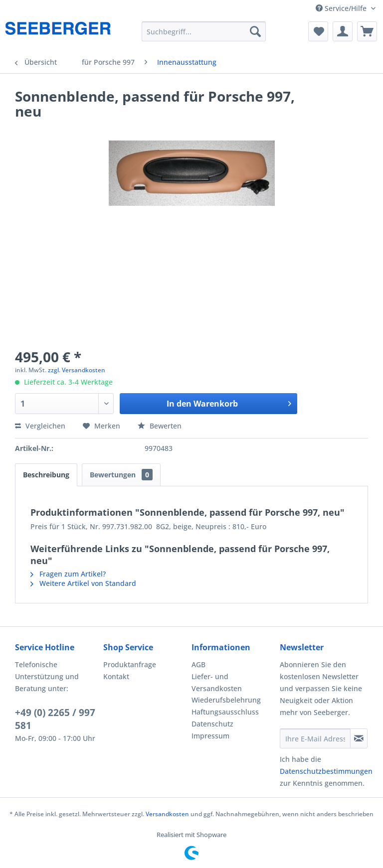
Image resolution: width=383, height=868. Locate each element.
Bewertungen (121, 475)
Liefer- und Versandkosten (217, 682)
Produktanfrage (130, 664)
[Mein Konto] (343, 31)
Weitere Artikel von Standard (83, 583)
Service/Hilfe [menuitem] (342, 8)
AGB (198, 664)
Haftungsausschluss (225, 712)
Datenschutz (212, 724)
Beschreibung (46, 475)
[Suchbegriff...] (204, 31)
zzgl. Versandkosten (77, 370)
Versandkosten (167, 814)
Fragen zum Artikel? (68, 574)
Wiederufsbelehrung (226, 700)
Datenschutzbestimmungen (326, 771)
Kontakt (116, 676)
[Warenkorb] (367, 31)
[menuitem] (204, 31)
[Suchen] (255, 31)
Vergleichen (40, 426)
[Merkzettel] (318, 31)
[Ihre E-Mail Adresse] (315, 738)
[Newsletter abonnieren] (359, 738)
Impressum (210, 736)
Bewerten (160, 426)
